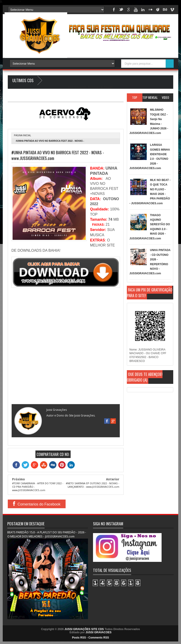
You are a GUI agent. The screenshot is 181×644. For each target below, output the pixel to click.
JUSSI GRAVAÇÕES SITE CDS (84, 629)
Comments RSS (99, 638)
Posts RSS (79, 638)
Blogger (108, 87)
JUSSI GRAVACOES (98, 632)
